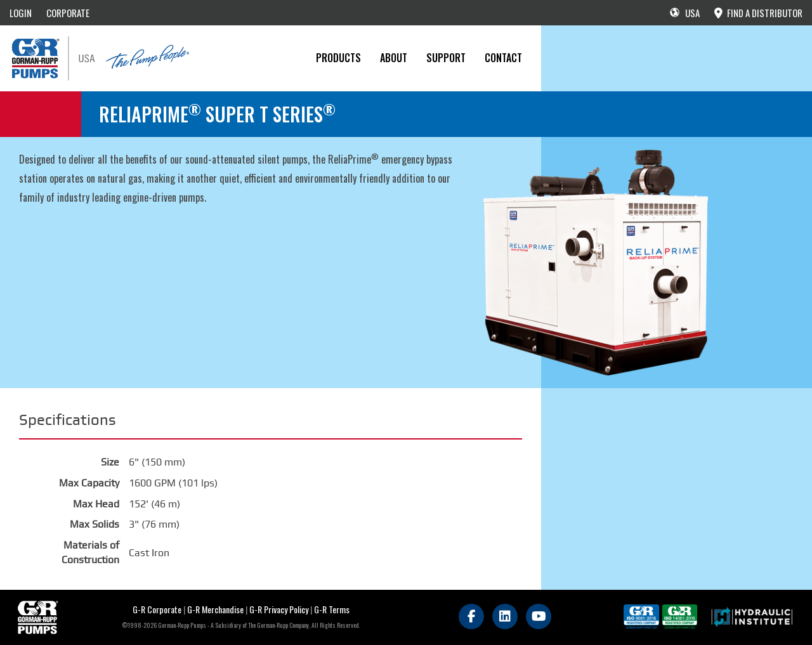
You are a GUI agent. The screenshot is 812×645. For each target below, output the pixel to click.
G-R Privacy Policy (279, 609)
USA (685, 13)
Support (446, 58)
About (394, 58)
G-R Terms (332, 609)
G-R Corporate (157, 609)
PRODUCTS (338, 58)
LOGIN (21, 13)
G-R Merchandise (215, 609)
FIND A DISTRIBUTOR (758, 13)
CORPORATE (68, 13)
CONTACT (503, 58)
